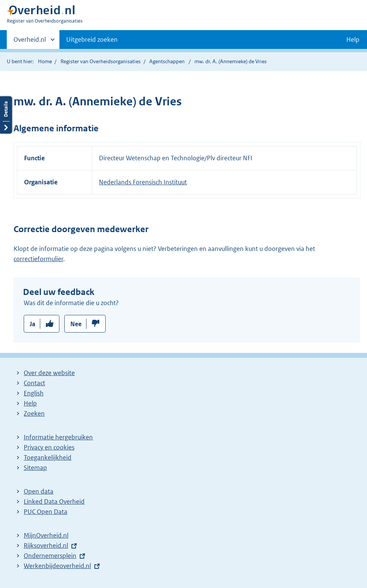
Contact (34, 383)
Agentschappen (167, 61)
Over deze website (49, 373)
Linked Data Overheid (54, 501)
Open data (39, 491)
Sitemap (35, 468)
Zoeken (34, 413)
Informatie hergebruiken (58, 437)
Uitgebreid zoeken (92, 40)
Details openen (6, 115)
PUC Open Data (45, 512)
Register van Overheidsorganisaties (101, 61)
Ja (33, 324)
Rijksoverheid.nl (46, 545)
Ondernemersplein (50, 556)
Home (45, 61)
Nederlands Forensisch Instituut (143, 182)
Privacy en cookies (49, 447)
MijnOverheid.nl (46, 535)
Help (30, 403)
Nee (76, 324)
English (34, 393)
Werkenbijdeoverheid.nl (57, 566)
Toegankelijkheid (48, 457)
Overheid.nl (30, 42)
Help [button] (353, 40)
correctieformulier (38, 259)
